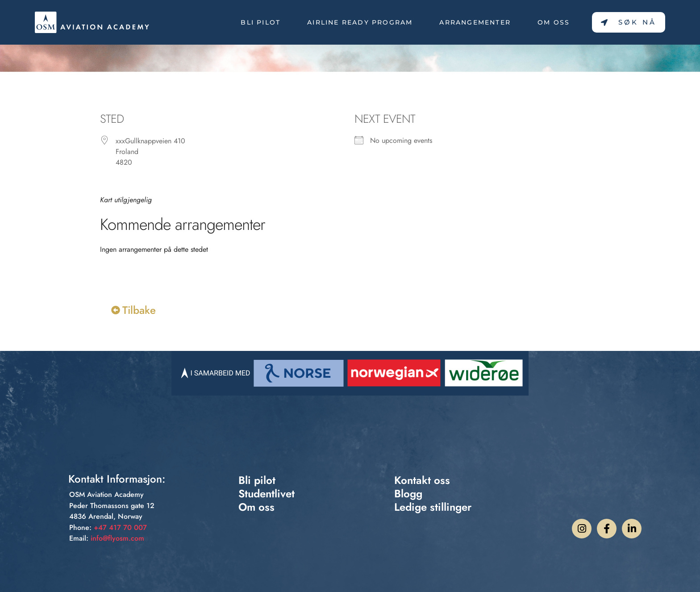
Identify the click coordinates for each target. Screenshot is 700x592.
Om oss (554, 22)
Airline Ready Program (360, 22)
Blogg (408, 494)
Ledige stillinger (433, 507)
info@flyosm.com (117, 538)
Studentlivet (267, 494)
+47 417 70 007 (120, 527)
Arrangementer (475, 22)
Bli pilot (260, 22)
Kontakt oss (422, 480)
